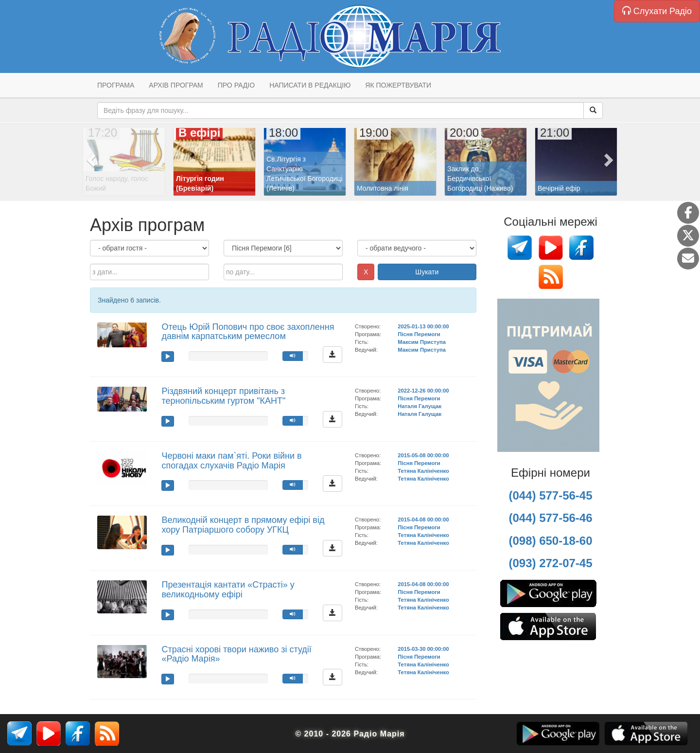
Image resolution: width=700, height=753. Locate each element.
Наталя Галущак (420, 406)
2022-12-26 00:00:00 (423, 391)
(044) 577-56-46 (550, 518)
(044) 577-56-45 (550, 495)
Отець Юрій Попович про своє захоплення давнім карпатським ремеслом (248, 332)
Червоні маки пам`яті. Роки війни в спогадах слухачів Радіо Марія (231, 461)
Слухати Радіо (657, 11)
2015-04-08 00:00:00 (423, 520)
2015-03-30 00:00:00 (423, 649)
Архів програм (176, 85)
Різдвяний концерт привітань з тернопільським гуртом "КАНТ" (223, 396)
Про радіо (236, 85)
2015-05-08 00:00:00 (423, 455)
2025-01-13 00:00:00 (423, 326)
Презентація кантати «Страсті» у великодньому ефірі (228, 590)
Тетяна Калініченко (423, 471)
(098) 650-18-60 (550, 541)
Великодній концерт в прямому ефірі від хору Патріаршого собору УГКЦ (243, 525)
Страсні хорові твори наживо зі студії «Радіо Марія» (236, 654)
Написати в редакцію (310, 85)
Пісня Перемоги (419, 334)
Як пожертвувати (398, 85)
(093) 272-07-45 (550, 563)
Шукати (427, 272)
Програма (116, 85)
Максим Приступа (422, 342)
